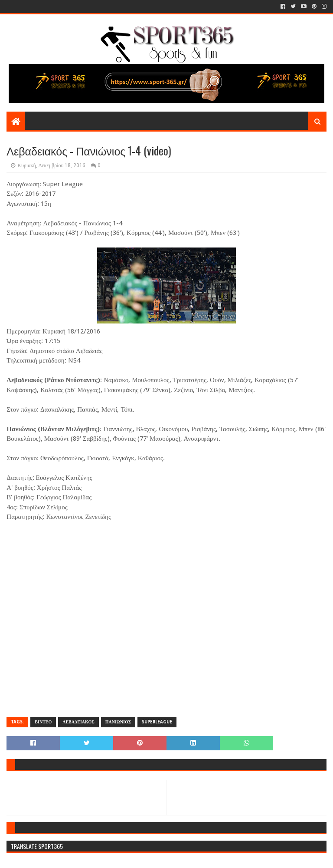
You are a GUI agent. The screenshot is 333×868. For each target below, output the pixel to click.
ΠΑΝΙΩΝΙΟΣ (118, 722)
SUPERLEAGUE (157, 722)
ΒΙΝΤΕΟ (43, 722)
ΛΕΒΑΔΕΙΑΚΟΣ (78, 722)
